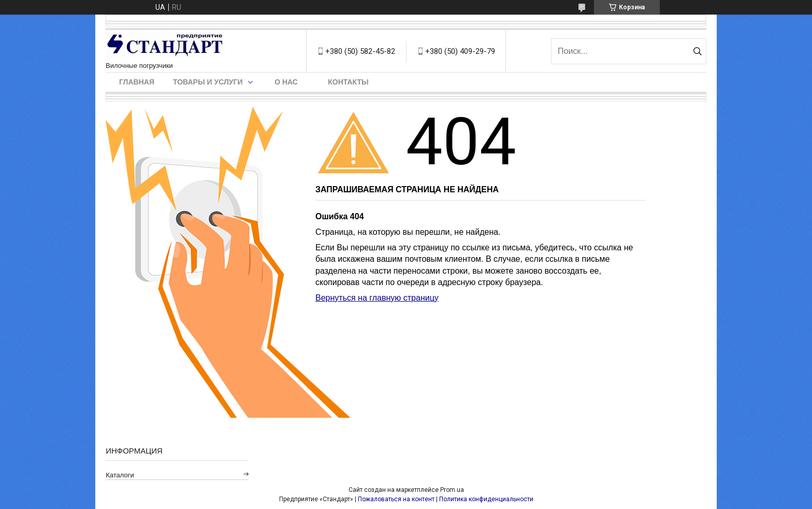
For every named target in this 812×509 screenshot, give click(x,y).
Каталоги (120, 475)
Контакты (348, 82)
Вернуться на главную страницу (377, 298)
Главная (137, 82)
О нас (286, 82)
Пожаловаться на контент (396, 499)
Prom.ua (452, 490)
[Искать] (697, 51)
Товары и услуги (208, 82)
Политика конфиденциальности (486, 499)
